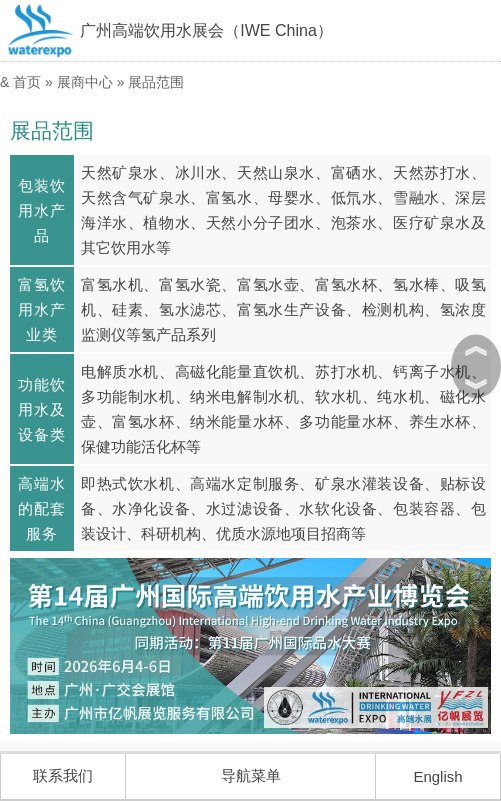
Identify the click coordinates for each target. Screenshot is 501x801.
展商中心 (85, 82)
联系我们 (63, 775)
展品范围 (156, 82)
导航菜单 (251, 775)
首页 (27, 82)
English (437, 776)
